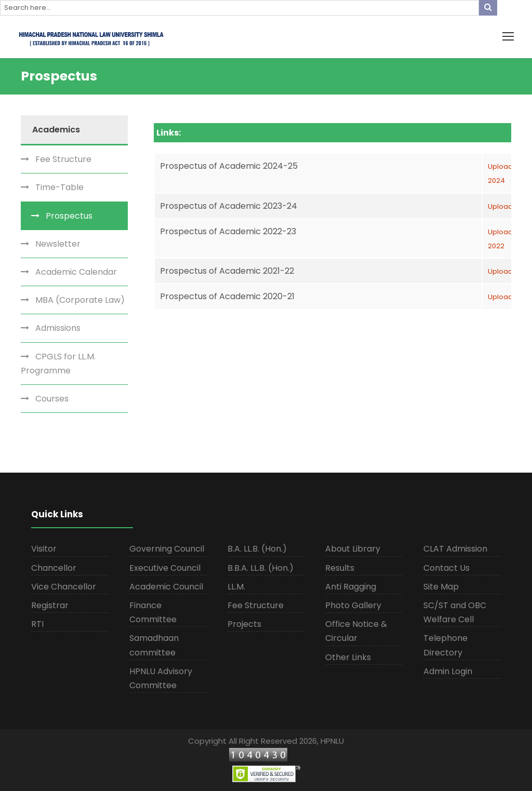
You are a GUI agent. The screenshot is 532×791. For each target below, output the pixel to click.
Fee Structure (63, 159)
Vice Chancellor (64, 587)
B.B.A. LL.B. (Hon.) (261, 568)
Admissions (58, 328)
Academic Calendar (76, 272)
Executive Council (165, 568)
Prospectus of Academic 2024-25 (229, 166)
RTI (37, 624)
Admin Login (448, 671)
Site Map (441, 587)
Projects (244, 624)
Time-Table (59, 187)
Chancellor (54, 568)
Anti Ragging (351, 587)
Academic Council (166, 587)
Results (340, 568)
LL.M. (236, 587)
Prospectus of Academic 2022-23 (228, 231)
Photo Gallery (353, 605)
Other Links (348, 657)
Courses (52, 399)
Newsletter (58, 244)
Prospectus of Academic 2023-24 (229, 206)
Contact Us (447, 568)
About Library (353, 549)
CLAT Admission (455, 549)
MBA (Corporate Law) (80, 300)
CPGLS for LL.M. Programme (58, 364)
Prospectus (69, 216)
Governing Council (167, 549)
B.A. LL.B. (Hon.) (257, 549)
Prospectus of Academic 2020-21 (227, 296)
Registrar (50, 605)
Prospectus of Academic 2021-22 (227, 271)
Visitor (44, 549)
